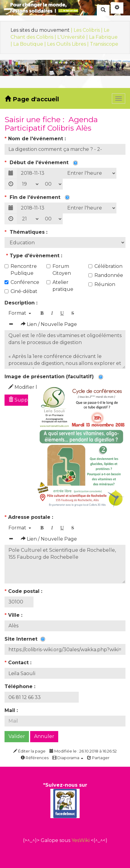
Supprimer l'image (18, 400)
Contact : (19, 663)
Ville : (14, 615)
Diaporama (68, 758)
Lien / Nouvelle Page (49, 324)
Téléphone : (21, 686)
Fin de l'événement (37, 197)
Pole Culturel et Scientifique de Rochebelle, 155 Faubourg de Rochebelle (65, 564)
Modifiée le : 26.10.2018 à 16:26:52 (83, 751)
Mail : (12, 710)
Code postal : (24, 591)
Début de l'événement (41, 163)
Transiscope (104, 44)
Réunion (102, 284)
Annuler (44, 736)
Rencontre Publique (21, 270)
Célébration (105, 266)
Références (35, 758)
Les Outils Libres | (68, 44)
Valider (17, 736)
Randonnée (106, 275)
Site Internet (25, 639)
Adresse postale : (30, 517)
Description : (22, 303)
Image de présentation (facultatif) (54, 377)
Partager (98, 758)
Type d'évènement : (34, 256)
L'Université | (73, 37)
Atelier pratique (60, 286)
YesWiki (81, 840)
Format (20, 313)
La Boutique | (30, 44)
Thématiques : (27, 232)
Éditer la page (29, 751)
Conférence (22, 282)
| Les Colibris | (87, 30)
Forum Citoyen (59, 270)
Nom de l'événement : (36, 139)
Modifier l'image (18, 387)
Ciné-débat (21, 291)
